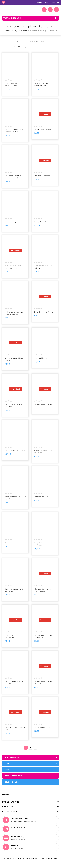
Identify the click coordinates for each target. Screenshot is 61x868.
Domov (7, 31)
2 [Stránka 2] (31, 748)
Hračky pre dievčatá (20, 31)
